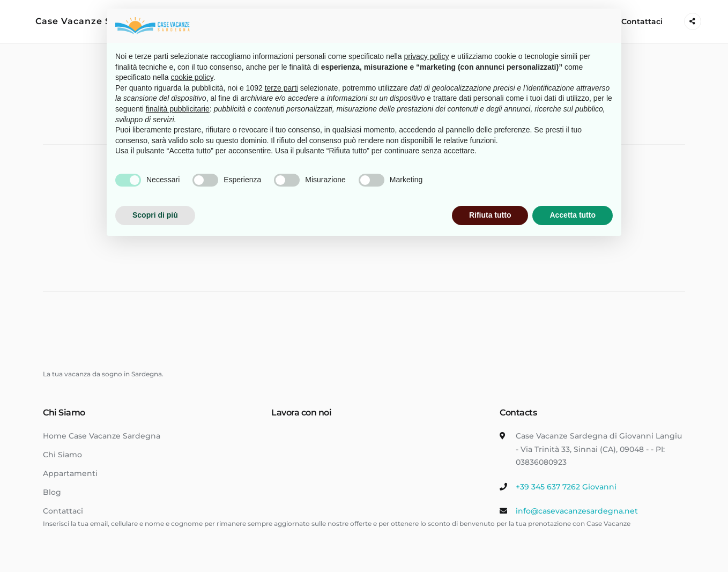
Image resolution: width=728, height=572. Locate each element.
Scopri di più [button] (155, 215)
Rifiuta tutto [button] (490, 215)
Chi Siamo (62, 455)
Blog (52, 492)
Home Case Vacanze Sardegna (102, 436)
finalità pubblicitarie (178, 109)
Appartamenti (70, 473)
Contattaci (642, 21)
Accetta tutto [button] (573, 215)
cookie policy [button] (192, 77)
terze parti (281, 88)
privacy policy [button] (427, 56)
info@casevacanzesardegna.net (577, 511)
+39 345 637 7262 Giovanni (566, 487)
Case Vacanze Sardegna (94, 21)
